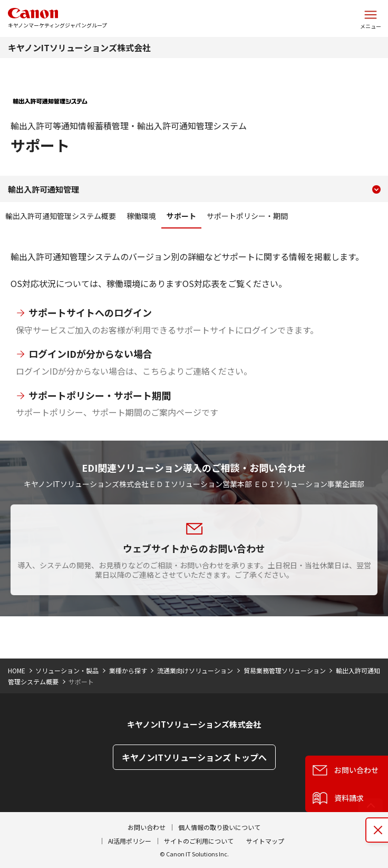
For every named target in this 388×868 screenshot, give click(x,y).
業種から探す (128, 670)
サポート (181, 216)
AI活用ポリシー (130, 841)
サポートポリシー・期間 (247, 216)
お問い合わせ (147, 827)
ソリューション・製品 (67, 670)
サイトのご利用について (199, 841)
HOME (17, 670)
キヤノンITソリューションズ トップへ (194, 757)
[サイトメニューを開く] (371, 18)
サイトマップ (265, 841)
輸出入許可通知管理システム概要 (61, 216)
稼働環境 (141, 216)
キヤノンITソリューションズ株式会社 (79, 47)
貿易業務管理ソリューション (285, 670)
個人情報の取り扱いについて (219, 827)
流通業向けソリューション (195, 670)
